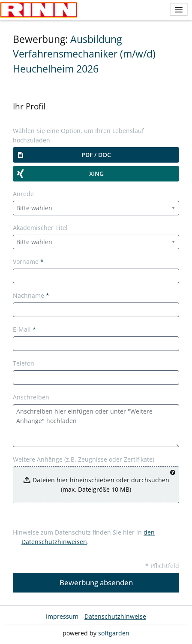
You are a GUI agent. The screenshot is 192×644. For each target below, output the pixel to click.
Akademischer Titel (40, 228)
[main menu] (179, 10)
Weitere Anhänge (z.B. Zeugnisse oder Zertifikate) (84, 459)
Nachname (31, 295)
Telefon (24, 363)
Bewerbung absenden (96, 582)
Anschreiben (31, 397)
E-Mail (24, 329)
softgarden (114, 633)
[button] (96, 155)
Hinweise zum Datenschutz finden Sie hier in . (84, 537)
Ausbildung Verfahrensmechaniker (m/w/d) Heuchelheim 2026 (84, 54)
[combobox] (96, 208)
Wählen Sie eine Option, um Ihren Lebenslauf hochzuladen (78, 135)
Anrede (23, 194)
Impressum (62, 616)
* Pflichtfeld (162, 566)
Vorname (28, 262)
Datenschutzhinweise (115, 616)
